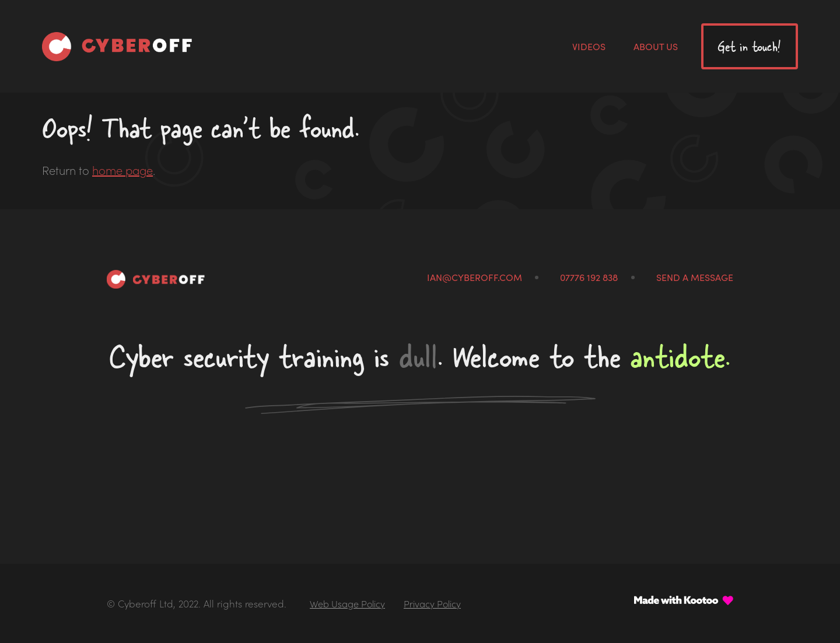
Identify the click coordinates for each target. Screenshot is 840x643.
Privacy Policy (432, 603)
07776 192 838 (589, 277)
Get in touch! (749, 46)
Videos (589, 46)
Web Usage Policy (347, 603)
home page (123, 170)
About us (656, 46)
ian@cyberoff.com (475, 277)
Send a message (695, 277)
